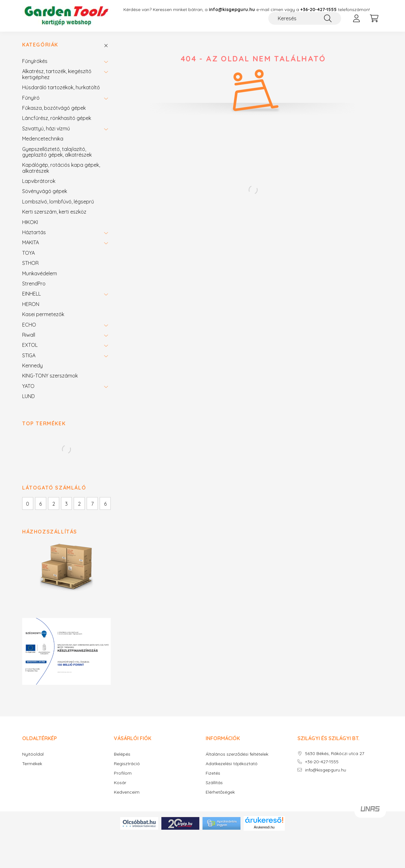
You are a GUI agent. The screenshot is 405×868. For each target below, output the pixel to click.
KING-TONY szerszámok (50, 377)
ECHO (29, 326)
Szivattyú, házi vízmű (46, 129)
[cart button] (374, 18)
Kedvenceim (127, 793)
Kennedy (32, 366)
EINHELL (31, 295)
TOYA (28, 254)
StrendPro (34, 284)
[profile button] (356, 18)
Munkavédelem (40, 274)
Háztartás (34, 233)
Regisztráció (127, 765)
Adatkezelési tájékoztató (232, 765)
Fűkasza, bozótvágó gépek (54, 109)
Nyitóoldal (33, 755)
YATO (28, 387)
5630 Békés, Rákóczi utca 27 (335, 755)
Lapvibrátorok (39, 182)
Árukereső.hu (264, 828)
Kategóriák (40, 46)
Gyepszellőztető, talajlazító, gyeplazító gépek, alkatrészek (57, 153)
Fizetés (213, 774)
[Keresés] (305, 18)
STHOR (30, 264)
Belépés (122, 755)
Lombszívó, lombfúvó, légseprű (58, 203)
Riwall (29, 336)
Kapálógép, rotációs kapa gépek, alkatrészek (61, 169)
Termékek (32, 765)
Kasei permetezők (43, 315)
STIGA (29, 356)
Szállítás (214, 784)
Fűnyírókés (35, 62)
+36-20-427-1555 (318, 10)
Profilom (123, 774)
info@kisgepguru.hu (326, 771)
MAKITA (31, 244)
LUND (28, 397)
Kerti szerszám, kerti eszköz (54, 213)
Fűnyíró (31, 99)
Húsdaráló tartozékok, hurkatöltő (61, 88)
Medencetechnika (43, 140)
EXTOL (30, 346)
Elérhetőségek (220, 793)
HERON (31, 305)
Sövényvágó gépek (45, 192)
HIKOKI (30, 223)
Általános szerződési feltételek (237, 755)
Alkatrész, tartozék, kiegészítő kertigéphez (57, 75)
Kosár (120, 784)
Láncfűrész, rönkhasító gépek (57, 119)
